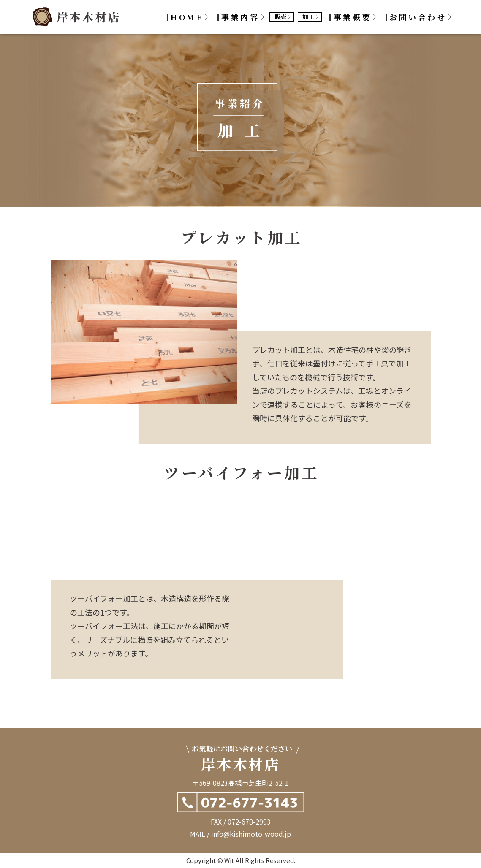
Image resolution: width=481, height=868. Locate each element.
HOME (187, 17)
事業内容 (240, 17)
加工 (308, 16)
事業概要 (353, 17)
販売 (280, 16)
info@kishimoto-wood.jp (251, 834)
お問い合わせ (418, 17)
